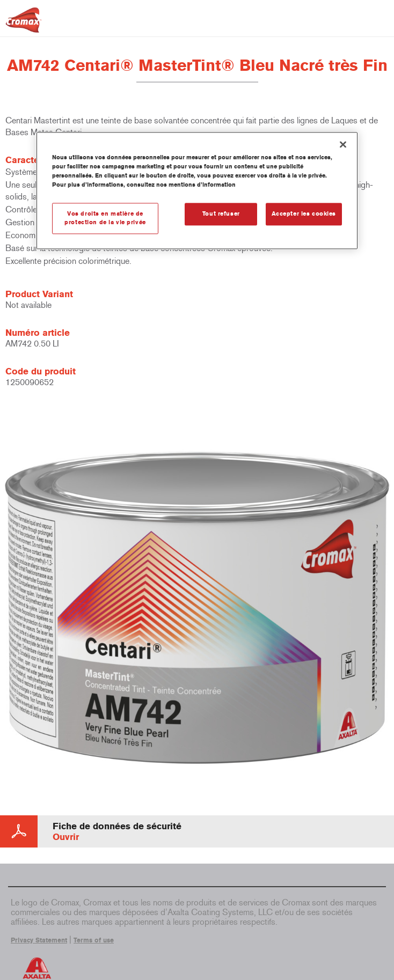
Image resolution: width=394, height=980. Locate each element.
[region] (197, 190)
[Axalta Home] (24, 24)
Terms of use (94, 940)
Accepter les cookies (304, 214)
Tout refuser (221, 214)
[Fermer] (343, 144)
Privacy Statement (39, 940)
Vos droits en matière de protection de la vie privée (105, 218)
